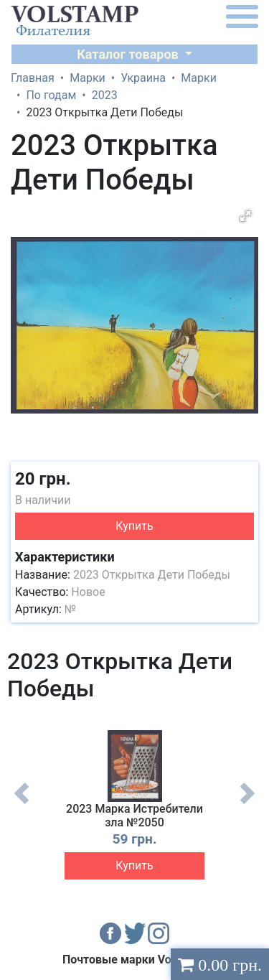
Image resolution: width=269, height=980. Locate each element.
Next (247, 804)
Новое (88, 592)
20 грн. (43, 479)
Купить (134, 526)
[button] (245, 216)
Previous (22, 804)
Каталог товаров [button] (129, 54)
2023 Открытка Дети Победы (152, 575)
